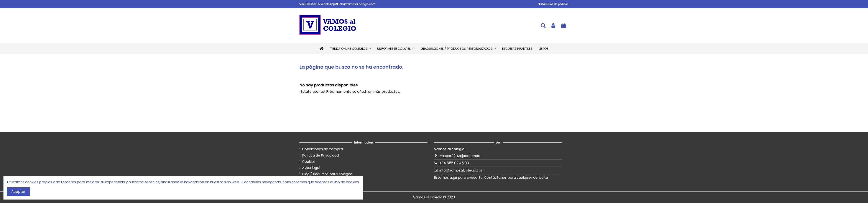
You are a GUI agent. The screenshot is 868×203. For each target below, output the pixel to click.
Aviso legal (311, 168)
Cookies (309, 162)
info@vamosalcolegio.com (355, 4)
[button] (350, 49)
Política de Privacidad (320, 155)
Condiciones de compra (322, 149)
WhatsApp (327, 4)
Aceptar (18, 192)
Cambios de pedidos (553, 4)
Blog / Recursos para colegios (327, 174)
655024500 (309, 4)
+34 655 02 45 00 (454, 163)
